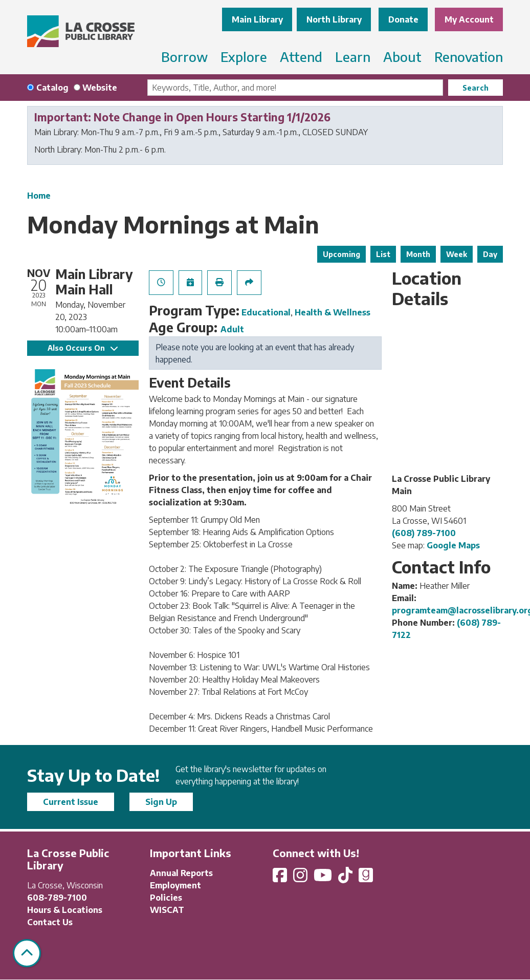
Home (39, 196)
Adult (232, 329)
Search (476, 88)
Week (457, 254)
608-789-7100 (57, 898)
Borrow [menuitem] (184, 57)
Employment (175, 885)
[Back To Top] (27, 953)
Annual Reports (181, 873)
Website (100, 88)
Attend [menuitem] (301, 57)
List (383, 254)
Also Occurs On (83, 348)
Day (490, 254)
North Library (334, 19)
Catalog (52, 88)
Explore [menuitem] (244, 57)
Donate (403, 19)
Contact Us (50, 922)
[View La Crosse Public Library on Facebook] (281, 878)
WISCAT (167, 910)
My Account (469, 19)
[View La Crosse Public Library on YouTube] (324, 878)
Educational (266, 312)
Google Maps (453, 545)
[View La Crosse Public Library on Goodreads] (366, 878)
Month (418, 254)
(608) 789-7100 (424, 533)
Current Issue (71, 802)
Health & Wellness (333, 312)
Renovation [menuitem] (469, 57)
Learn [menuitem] (353, 57)
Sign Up (161, 802)
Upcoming (341, 254)
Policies (166, 898)
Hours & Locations (65, 910)
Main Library (257, 19)
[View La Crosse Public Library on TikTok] (346, 878)
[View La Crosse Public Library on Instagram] (301, 878)
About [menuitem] (402, 57)
